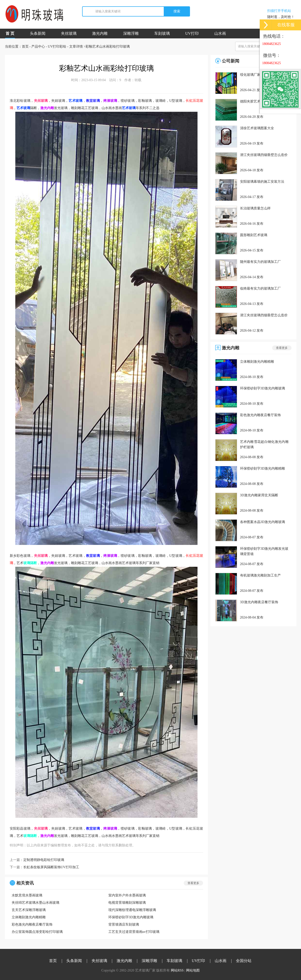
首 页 (10, 35)
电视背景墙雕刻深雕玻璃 (127, 903)
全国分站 (244, 961)
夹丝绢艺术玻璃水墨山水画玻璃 (35, 903)
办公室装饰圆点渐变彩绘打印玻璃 (37, 932)
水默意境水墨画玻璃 (27, 895)
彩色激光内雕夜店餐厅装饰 (32, 924)
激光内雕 (100, 33)
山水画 (220, 33)
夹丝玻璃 (69, 33)
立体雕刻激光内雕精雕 (29, 917)
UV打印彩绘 (57, 47)
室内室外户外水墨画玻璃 (127, 895)
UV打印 (192, 33)
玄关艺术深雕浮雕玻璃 (29, 910)
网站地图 (193, 970)
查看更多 (193, 883)
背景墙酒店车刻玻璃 (124, 924)
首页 (25, 47)
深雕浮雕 (131, 33)
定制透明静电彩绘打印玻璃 (44, 860)
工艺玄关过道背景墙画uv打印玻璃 (134, 932)
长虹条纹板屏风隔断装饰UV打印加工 (51, 867)
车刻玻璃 (162, 33)
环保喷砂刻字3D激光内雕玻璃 (131, 917)
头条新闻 (38, 33)
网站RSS (177, 970)
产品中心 (38, 47)
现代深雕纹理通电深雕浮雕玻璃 (132, 910)
